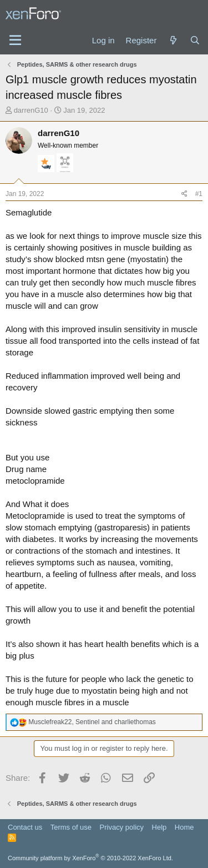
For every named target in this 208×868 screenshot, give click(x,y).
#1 (199, 194)
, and (92, 722)
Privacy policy (122, 827)
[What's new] (173, 40)
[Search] (195, 40)
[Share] (184, 194)
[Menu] (15, 41)
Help (159, 827)
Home (184, 827)
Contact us (25, 827)
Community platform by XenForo (90, 858)
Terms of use (71, 827)
